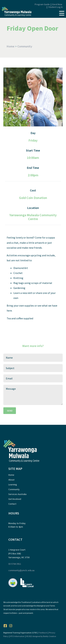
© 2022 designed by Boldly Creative (41, 636)
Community (25, 46)
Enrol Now (57, 4)
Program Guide (42, 4)
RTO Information (17, 636)
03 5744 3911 (15, 564)
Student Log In (55, 7)
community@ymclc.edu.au (21, 570)
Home (11, 46)
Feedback (43, 633)
